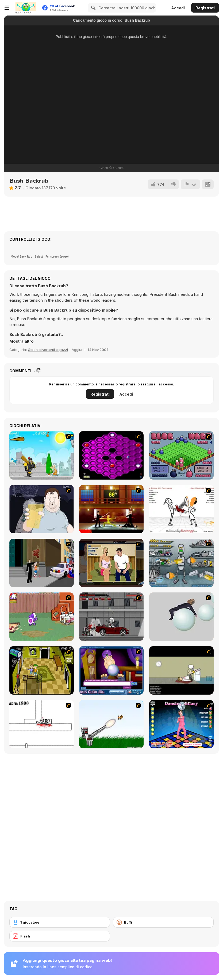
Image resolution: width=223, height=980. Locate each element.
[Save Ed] (42, 670)
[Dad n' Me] (42, 617)
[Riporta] (190, 184)
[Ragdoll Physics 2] (181, 617)
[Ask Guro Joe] (111, 670)
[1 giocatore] (60, 922)
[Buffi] (163, 922)
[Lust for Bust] (111, 563)
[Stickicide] (42, 724)
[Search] (93, 8)
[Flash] (60, 936)
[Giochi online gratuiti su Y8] (26, 8)
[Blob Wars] (181, 455)
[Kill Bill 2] (111, 509)
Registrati (205, 8)
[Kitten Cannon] (111, 724)
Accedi (178, 8)
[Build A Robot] (181, 563)
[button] (22, 341)
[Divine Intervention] (42, 563)
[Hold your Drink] (42, 509)
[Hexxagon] (111, 455)
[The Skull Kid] (181, 670)
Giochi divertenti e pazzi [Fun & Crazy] (48, 350)
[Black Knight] (42, 455)
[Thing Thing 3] (111, 617)
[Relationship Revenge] (181, 509)
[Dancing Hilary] (181, 724)
